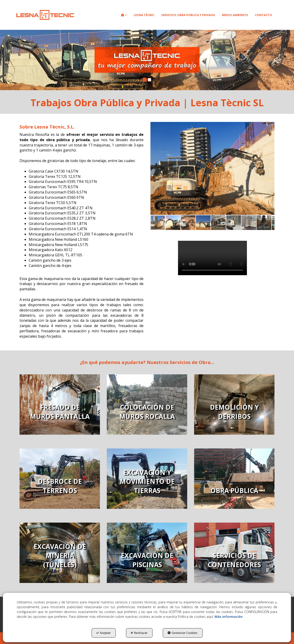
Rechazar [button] (139, 633)
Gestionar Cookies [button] (182, 633)
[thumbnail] (60, 405)
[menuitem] (124, 15)
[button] (45, 15)
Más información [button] (229, 617)
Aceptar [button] (103, 633)
